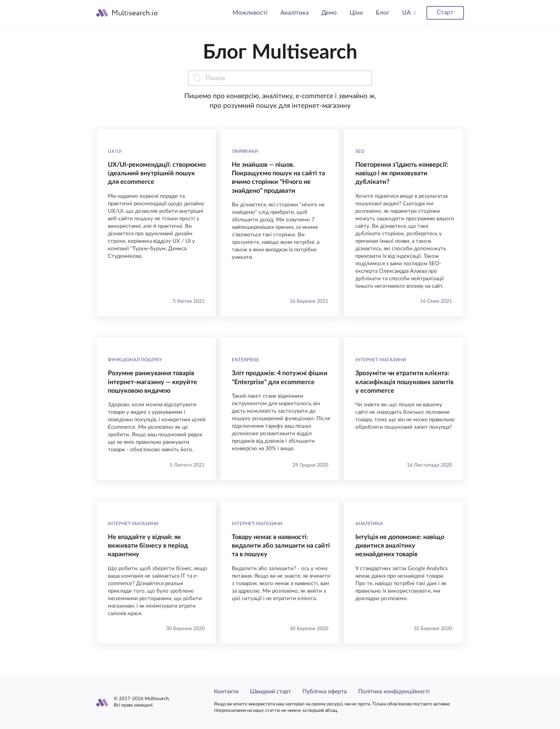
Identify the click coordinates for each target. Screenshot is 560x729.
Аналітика (294, 13)
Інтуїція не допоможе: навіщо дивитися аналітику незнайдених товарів (400, 546)
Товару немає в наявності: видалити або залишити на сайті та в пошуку (281, 546)
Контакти (226, 692)
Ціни (356, 13)
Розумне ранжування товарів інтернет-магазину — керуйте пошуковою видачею (152, 382)
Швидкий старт (271, 692)
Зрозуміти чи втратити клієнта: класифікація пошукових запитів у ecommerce (404, 382)
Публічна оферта (325, 692)
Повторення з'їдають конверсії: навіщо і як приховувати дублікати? (402, 174)
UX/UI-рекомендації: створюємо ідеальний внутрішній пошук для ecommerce (157, 174)
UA (407, 13)
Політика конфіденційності (394, 692)
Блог (382, 13)
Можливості (250, 13)
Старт (445, 12)
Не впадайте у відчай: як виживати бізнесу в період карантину (148, 546)
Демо (329, 13)
